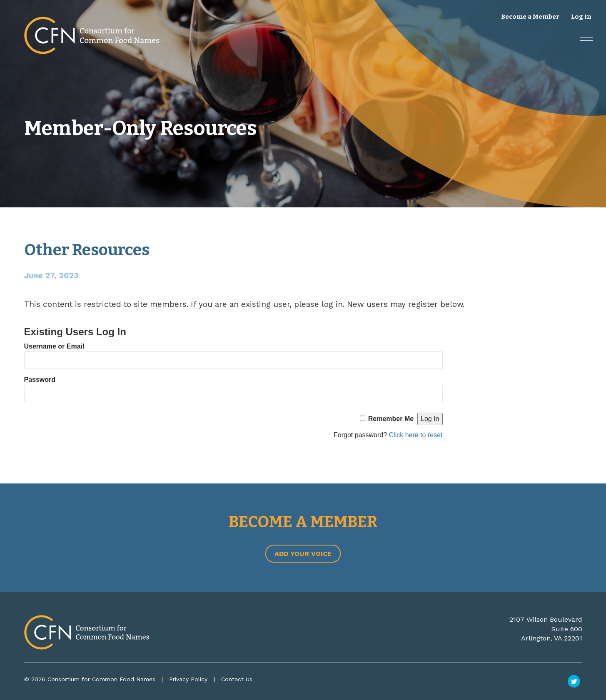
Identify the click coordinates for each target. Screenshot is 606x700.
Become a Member (530, 17)
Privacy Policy (188, 679)
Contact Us (237, 679)
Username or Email (54, 346)
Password (40, 380)
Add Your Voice (303, 554)
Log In (581, 17)
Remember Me (391, 419)
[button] (586, 40)
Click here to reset (416, 435)
